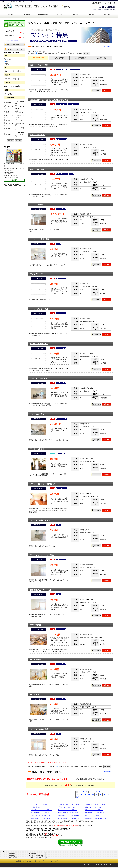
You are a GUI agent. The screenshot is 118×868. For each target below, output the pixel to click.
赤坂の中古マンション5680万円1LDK (41, 807)
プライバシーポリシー (40, 861)
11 (110, 792)
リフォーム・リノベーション (40, 857)
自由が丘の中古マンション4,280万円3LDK (95, 818)
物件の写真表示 (59, 58)
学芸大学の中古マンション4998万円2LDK (68, 816)
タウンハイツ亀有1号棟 (40, 239)
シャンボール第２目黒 (39, 729)
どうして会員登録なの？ (14, 40)
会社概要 (14, 180)
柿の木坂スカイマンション (41, 590)
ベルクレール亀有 (37, 135)
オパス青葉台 (35, 625)
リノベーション (59, 15)
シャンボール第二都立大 (41, 520)
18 (101, 794)
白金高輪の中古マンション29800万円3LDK (69, 804)
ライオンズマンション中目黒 (42, 555)
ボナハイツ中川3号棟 (39, 379)
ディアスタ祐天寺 (37, 449)
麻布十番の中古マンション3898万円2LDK (42, 810)
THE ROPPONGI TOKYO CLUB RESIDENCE (49, 100)
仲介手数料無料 (43, 15)
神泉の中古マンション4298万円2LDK (41, 816)
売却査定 (91, 15)
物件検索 (27, 15)
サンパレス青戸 (36, 204)
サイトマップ (53, 861)
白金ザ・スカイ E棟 (39, 65)
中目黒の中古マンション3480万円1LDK (41, 813)
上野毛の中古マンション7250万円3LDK (41, 804)
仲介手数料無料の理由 (38, 855)
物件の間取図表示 (80, 58)
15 (89, 794)
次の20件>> (108, 47)
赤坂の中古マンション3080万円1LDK (94, 816)
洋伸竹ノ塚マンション (39, 344)
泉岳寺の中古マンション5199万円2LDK (94, 807)
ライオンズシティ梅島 (39, 309)
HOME (11, 15)
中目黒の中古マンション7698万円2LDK (94, 813)
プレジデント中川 (37, 274)
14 (85, 794)
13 (81, 794)
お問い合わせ (107, 15)
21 (113, 794)
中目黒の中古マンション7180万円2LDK (68, 813)
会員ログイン (13, 857)
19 (105, 794)
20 (109, 794)
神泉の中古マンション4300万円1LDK (41, 818)
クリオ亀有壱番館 (37, 414)
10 (107, 792)
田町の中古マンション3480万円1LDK (67, 810)
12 (77, 794)
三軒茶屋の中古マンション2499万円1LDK (95, 804)
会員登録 (75, 15)
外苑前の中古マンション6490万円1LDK (68, 807)
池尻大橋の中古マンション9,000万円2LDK (69, 818)
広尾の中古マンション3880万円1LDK (94, 810)
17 (97, 794)
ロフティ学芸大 (36, 660)
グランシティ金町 (37, 170)
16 (93, 794)
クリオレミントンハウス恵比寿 (43, 484)
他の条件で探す (101, 58)
